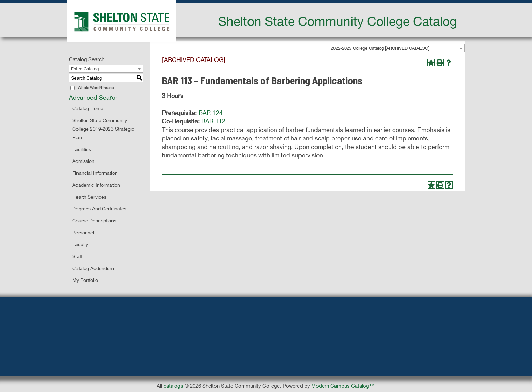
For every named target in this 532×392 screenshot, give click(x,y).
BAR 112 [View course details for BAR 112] (213, 121)
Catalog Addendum (93, 268)
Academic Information (96, 185)
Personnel (83, 233)
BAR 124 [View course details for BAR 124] (211, 113)
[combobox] (397, 48)
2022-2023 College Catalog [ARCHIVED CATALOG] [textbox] (380, 48)
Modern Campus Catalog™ (343, 386)
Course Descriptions (94, 221)
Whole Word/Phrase (96, 88)
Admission (83, 161)
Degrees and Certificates (99, 209)
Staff (77, 256)
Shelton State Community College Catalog (338, 21)
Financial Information (95, 173)
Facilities (82, 149)
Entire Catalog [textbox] (85, 69)
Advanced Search (94, 97)
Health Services (89, 197)
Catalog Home (88, 108)
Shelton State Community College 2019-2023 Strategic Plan (103, 129)
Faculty (80, 244)
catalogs (173, 386)
